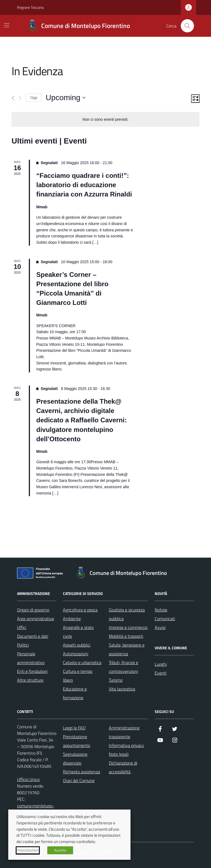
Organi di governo (33, 610)
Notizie (161, 610)
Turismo (116, 680)
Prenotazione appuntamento (77, 741)
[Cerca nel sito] (187, 26)
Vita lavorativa (122, 689)
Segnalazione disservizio (75, 759)
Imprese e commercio (128, 627)
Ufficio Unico (28, 779)
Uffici (22, 627)
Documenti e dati (33, 636)
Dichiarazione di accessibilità (123, 767)
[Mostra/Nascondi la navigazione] (7, 25)
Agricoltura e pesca (80, 610)
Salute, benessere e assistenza (127, 649)
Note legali (119, 754)
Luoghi (161, 664)
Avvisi (160, 627)
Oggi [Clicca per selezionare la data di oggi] (34, 98)
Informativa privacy (126, 745)
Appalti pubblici (77, 645)
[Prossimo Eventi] (20, 98)
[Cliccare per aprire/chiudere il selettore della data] (66, 98)
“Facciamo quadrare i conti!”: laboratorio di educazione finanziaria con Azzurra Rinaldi (84, 185)
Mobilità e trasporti (126, 636)
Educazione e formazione (75, 693)
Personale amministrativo (31, 658)
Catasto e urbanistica (82, 662)
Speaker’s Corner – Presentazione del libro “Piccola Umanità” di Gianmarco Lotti (72, 289)
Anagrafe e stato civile (78, 632)
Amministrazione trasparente (124, 732)
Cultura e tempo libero (78, 676)
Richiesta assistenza (81, 772)
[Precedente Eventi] (13, 98)
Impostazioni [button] (28, 850)
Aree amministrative (36, 619)
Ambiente (72, 619)
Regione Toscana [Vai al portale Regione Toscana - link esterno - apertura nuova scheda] (30, 7)
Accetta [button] (60, 850)
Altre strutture (30, 680)
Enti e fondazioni (32, 671)
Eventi (161, 673)
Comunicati (165, 619)
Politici (23, 645)
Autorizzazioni (76, 654)
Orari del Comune (79, 780)
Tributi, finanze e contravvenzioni (123, 667)
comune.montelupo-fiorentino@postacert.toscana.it (46, 809)
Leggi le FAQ (74, 728)
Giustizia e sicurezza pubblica (127, 614)
